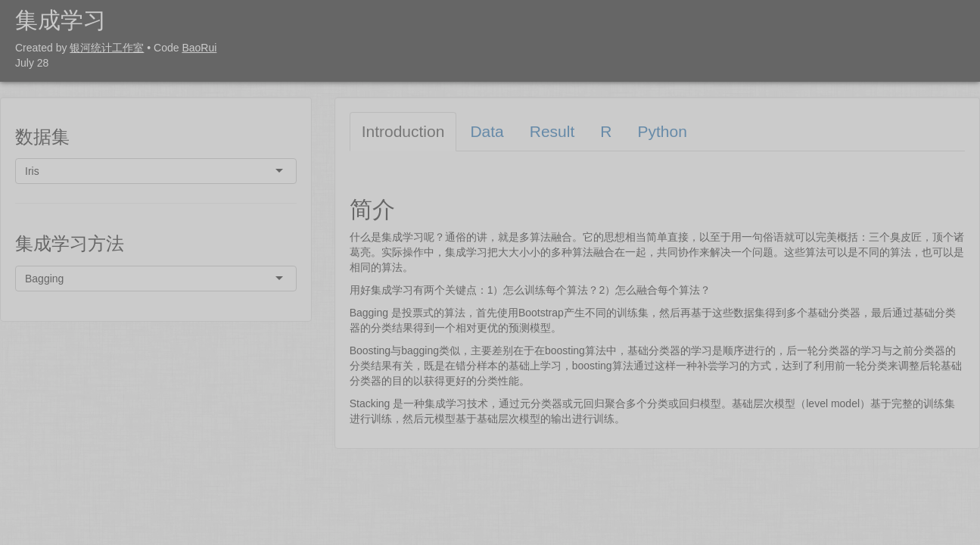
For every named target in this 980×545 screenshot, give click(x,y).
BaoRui (199, 48)
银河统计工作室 (107, 48)
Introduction (403, 131)
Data (487, 131)
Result (552, 131)
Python (662, 131)
